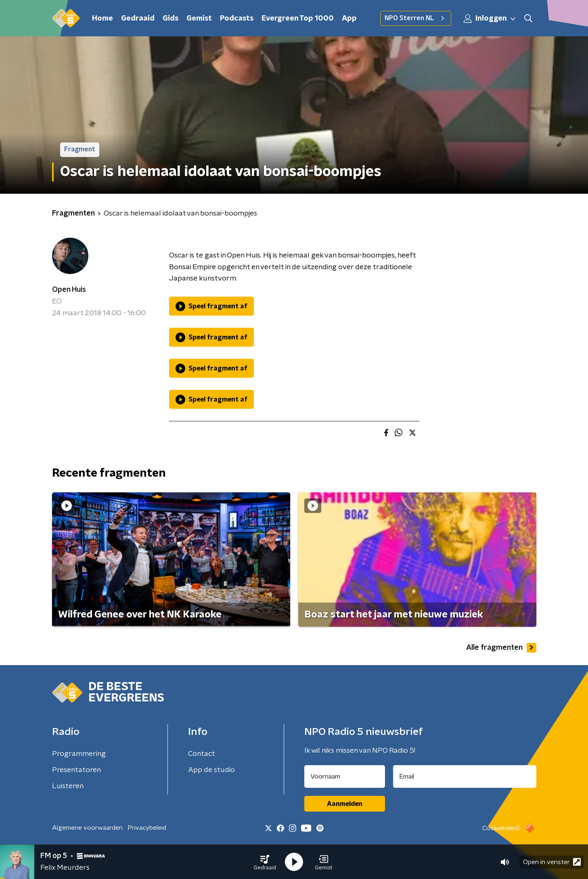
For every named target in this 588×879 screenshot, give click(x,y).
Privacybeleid (147, 828)
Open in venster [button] (552, 862)
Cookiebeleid (501, 828)
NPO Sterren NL (416, 18)
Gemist (199, 19)
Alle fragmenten (501, 648)
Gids (171, 19)
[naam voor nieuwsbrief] (345, 776)
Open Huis (69, 290)
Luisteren (68, 786)
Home (103, 19)
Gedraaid (138, 19)
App (349, 19)
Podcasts (237, 19)
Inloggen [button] (490, 19)
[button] (265, 862)
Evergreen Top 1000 (298, 19)
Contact (202, 754)
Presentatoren (76, 770)
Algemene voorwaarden (87, 828)
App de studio (211, 770)
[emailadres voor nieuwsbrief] (465, 776)
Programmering (79, 754)
